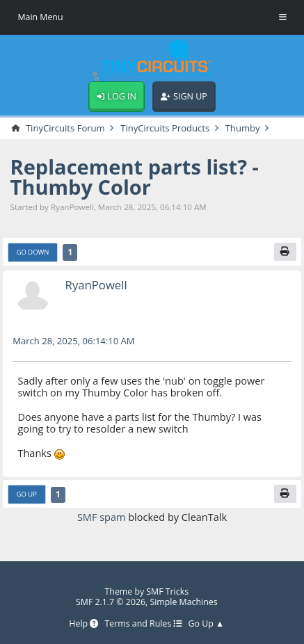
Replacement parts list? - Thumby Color (135, 177)
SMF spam (102, 517)
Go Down (33, 252)
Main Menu (40, 17)
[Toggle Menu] (283, 17)
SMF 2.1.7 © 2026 (111, 602)
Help (83, 624)
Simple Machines (183, 602)
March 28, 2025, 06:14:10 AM (73, 341)
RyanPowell (96, 285)
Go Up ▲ (207, 624)
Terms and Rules (144, 624)
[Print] (286, 252)
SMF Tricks (167, 591)
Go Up (27, 494)
